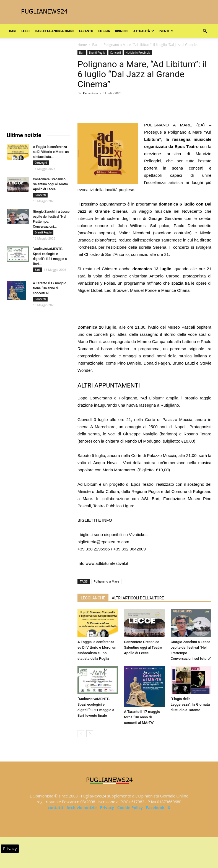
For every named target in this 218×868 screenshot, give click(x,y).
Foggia (104, 31)
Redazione (91, 93)
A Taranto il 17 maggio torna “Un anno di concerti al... (50, 288)
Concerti (116, 53)
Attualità (144, 31)
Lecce (26, 31)
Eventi (166, 31)
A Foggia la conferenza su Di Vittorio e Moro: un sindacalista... (51, 152)
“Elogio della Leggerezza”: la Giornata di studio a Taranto (190, 704)
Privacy (107, 808)
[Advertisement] (144, 310)
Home (82, 45)
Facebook (155, 808)
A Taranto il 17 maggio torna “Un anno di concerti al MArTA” (142, 717)
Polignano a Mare (107, 581)
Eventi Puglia (97, 53)
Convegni (41, 163)
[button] (205, 31)
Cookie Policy (130, 808)
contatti (56, 808)
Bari (13, 31)
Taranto (86, 31)
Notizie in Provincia (138, 53)
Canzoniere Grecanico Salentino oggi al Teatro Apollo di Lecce (143, 647)
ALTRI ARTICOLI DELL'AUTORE (138, 598)
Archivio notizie (81, 808)
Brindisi (122, 31)
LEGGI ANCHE (93, 598)
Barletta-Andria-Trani (54, 31)
